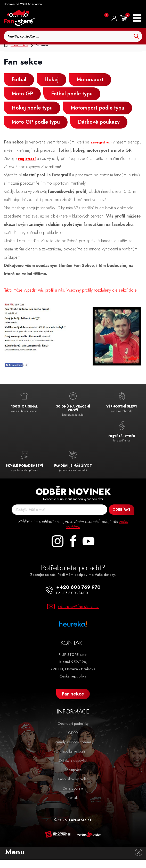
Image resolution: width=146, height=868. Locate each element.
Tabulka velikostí (73, 759)
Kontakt (73, 806)
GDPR (73, 741)
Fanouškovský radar (73, 787)
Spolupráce (73, 778)
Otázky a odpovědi (73, 769)
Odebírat (121, 518)
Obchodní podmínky (73, 732)
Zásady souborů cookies (73, 750)
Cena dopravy (73, 797)
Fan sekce (73, 702)
